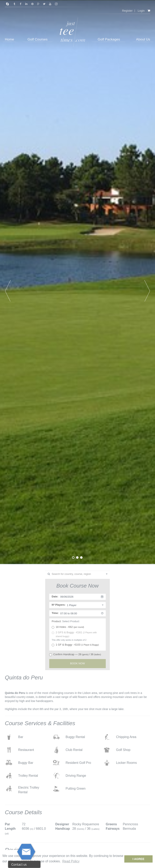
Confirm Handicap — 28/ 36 (75, 654)
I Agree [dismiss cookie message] (139, 859)
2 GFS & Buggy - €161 (74, 634)
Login (141, 11)
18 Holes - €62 (68, 627)
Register (127, 11)
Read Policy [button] (71, 861)
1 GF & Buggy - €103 (75, 645)
